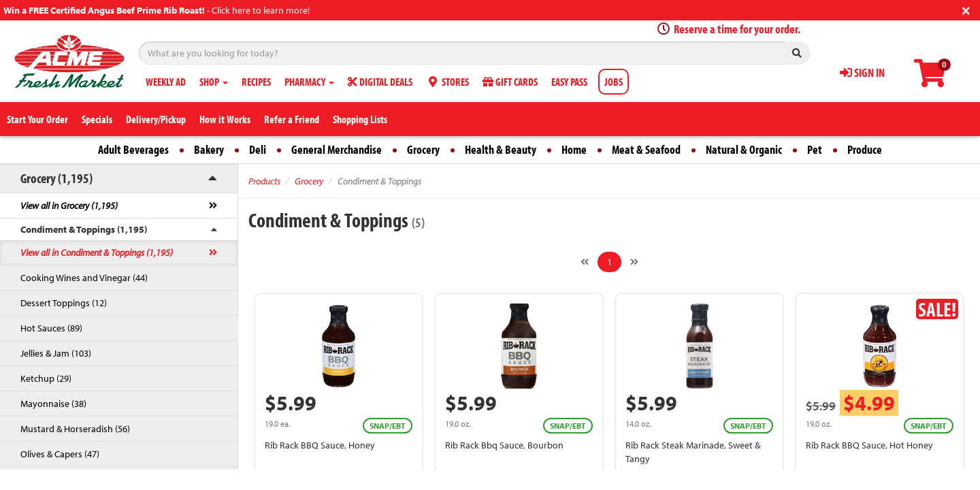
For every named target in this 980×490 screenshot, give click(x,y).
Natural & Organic (744, 149)
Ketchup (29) (46, 378)
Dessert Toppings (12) (64, 303)
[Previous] (585, 262)
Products (264, 181)
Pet (815, 149)
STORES (447, 82)
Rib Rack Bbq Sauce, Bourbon (504, 445)
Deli (258, 149)
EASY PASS (569, 82)
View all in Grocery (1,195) (69, 206)
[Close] (966, 9)
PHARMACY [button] (309, 82)
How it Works (225, 119)
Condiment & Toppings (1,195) (84, 229)
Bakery (209, 149)
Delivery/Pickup (156, 119)
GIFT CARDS (510, 82)
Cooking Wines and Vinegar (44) (84, 278)
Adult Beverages (133, 149)
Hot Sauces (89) (51, 328)
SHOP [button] (214, 82)
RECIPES (256, 82)
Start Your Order (37, 119)
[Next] (634, 262)
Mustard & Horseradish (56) (75, 429)
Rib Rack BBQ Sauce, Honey (320, 445)
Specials (97, 119)
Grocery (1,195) (56, 178)
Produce (865, 149)
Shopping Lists (360, 119)
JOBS (614, 82)
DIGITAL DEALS (380, 82)
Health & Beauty (501, 149)
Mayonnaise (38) (53, 404)
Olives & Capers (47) (60, 454)
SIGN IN (862, 72)
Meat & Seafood (646, 149)
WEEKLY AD (166, 82)
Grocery (423, 149)
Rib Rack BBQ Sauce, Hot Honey (869, 445)
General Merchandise (337, 149)
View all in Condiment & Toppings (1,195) (97, 252)
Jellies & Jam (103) (56, 353)
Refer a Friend (292, 119)
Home (574, 149)
